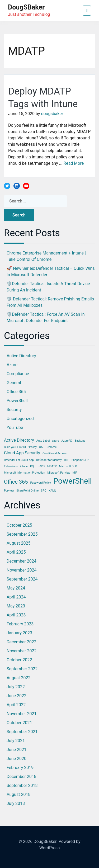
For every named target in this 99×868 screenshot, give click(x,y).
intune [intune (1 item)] (24, 466)
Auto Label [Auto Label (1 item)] (43, 441)
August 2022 (18, 678)
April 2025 (16, 552)
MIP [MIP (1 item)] (75, 473)
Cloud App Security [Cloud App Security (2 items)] (22, 453)
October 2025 (19, 525)
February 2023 (20, 624)
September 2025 (22, 534)
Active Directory (21, 356)
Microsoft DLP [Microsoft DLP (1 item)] (68, 466)
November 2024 (22, 570)
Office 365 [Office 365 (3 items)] (16, 482)
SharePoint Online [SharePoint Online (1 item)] (27, 491)
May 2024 (16, 588)
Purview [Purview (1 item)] (9, 491)
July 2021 (16, 741)
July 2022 (16, 687)
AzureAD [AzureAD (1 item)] (67, 441)
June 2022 (16, 696)
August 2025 (18, 543)
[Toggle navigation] (87, 11)
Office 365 (16, 392)
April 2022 (16, 705)
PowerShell (17, 401)
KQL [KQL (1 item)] (33, 466)
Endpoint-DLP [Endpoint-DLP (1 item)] (80, 460)
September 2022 (22, 669)
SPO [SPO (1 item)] (44, 491)
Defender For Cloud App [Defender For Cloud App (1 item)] (19, 460)
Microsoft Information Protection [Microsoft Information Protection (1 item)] (25, 473)
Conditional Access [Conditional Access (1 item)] (55, 453)
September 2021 (22, 732)
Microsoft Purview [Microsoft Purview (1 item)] (59, 473)
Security (14, 410)
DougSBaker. (46, 841)
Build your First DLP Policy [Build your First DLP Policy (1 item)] (20, 447)
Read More (74, 163)
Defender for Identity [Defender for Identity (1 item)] (49, 460)
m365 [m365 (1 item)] (41, 466)
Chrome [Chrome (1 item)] (52, 447)
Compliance (18, 374)
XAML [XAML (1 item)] (52, 491)
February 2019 (20, 768)
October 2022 (19, 660)
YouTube (15, 428)
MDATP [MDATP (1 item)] (52, 466)
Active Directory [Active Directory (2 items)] (19, 440)
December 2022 (22, 642)
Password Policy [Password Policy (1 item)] (41, 483)
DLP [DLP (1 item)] (67, 460)
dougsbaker (52, 114)
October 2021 (19, 723)
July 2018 (16, 803)
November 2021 (22, 714)
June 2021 (16, 750)
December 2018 (22, 777)
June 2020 (16, 759)
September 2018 (22, 786)
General (14, 383)
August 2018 (18, 794)
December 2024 (22, 561)
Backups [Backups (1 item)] (80, 441)
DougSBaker (26, 7)
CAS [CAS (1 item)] (42, 447)
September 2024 (22, 579)
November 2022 (22, 651)
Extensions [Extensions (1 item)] (11, 466)
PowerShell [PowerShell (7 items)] (73, 481)
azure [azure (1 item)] (55, 441)
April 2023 (16, 615)
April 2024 (16, 597)
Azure (12, 365)
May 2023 (16, 606)
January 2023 (19, 633)
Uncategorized (20, 419)
